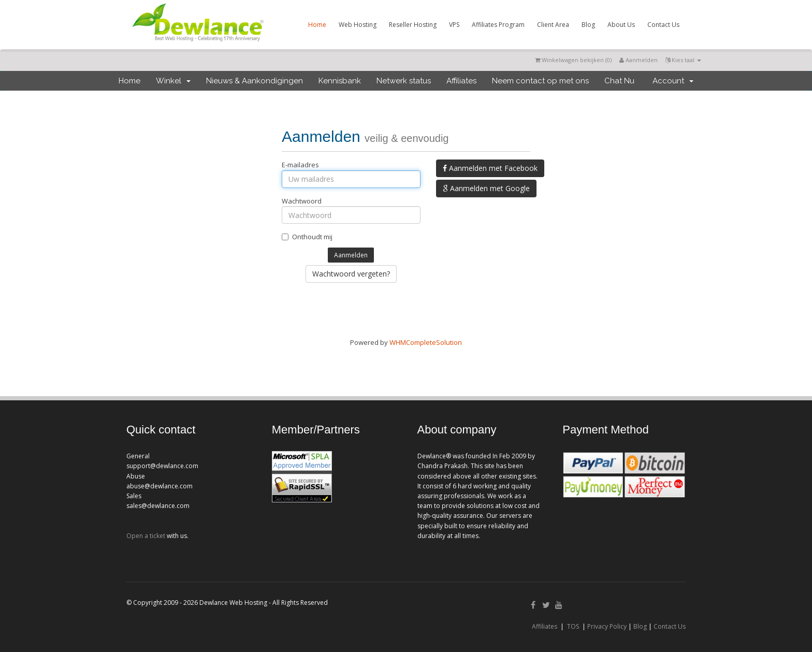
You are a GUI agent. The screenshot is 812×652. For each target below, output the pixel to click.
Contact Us (663, 25)
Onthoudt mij (307, 237)
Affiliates (461, 81)
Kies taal (683, 60)
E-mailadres (300, 165)
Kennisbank (340, 81)
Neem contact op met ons (540, 81)
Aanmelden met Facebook (490, 168)
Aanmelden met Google (486, 188)
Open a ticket (146, 536)
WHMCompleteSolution (426, 342)
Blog (588, 25)
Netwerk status (404, 81)
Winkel (173, 81)
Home (317, 25)
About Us (621, 25)
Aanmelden (639, 60)
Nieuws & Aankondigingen (255, 81)
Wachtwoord (302, 201)
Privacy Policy (607, 626)
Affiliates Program (498, 25)
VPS (454, 25)
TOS (573, 626)
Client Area (553, 25)
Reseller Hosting (413, 25)
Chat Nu (619, 81)
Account (673, 81)
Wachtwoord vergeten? (351, 274)
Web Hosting (358, 25)
